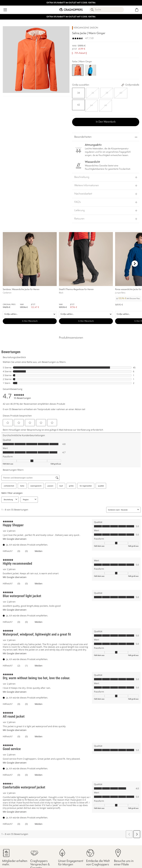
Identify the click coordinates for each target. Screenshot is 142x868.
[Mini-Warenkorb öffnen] (137, 10)
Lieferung (79, 209)
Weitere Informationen (87, 184)
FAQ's (78, 201)
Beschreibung (82, 176)
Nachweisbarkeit (83, 193)
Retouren (79, 218)
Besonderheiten (83, 136)
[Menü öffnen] (5, 10)
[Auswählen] (78, 93)
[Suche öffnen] (107, 10)
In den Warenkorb (106, 121)
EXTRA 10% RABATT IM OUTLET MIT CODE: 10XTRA (71, 3)
